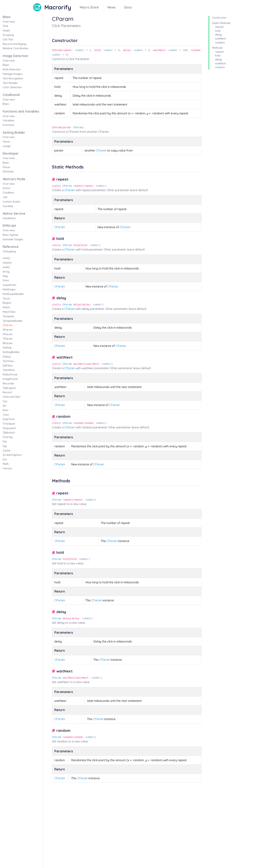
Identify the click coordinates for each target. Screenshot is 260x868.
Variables (9, 120)
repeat (219, 27)
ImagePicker (10, 379)
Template (8, 316)
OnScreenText (12, 397)
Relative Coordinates (16, 48)
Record (7, 392)
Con (5, 401)
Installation (9, 218)
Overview (9, 22)
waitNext (220, 39)
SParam (8, 330)
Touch (6, 299)
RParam (8, 343)
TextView (8, 361)
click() (6, 258)
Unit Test (8, 40)
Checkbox (9, 370)
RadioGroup (10, 374)
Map (5, 276)
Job (5, 197)
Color (6, 415)
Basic (6, 65)
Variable (8, 206)
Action (6, 188)
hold (218, 31)
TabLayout (9, 388)
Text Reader (10, 83)
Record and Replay (15, 44)
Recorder (9, 383)
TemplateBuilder (13, 321)
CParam (8, 325)
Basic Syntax (10, 235)
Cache (7, 451)
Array (6, 272)
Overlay (8, 437)
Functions (8, 125)
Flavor (7, 167)
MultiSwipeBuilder (13, 294)
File (5, 442)
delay (218, 35)
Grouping (8, 35)
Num (6, 410)
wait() (6, 267)
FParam (8, 334)
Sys (5, 446)
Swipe (6, 30)
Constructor (219, 18)
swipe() (7, 263)
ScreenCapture (12, 455)
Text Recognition (13, 78)
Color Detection (12, 87)
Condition (8, 193)
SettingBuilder (11, 352)
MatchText (9, 312)
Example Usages (13, 239)
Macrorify (58, 7)
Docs (128, 7)
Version (7, 468)
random (220, 43)
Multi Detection (12, 69)
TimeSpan (9, 424)
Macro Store (89, 7)
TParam (8, 339)
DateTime (9, 419)
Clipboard (9, 433)
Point (6, 280)
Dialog (7, 357)
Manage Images (13, 74)
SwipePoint (9, 285)
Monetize (8, 172)
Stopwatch (9, 428)
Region (7, 303)
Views (6, 142)
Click (6, 26)
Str (5, 406)
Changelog (9, 251)
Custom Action (11, 202)
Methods (217, 48)
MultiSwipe (9, 290)
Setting (7, 348)
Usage (7, 146)
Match (6, 307)
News (111, 7)
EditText (8, 366)
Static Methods (221, 23)
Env (5, 459)
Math (6, 464)
